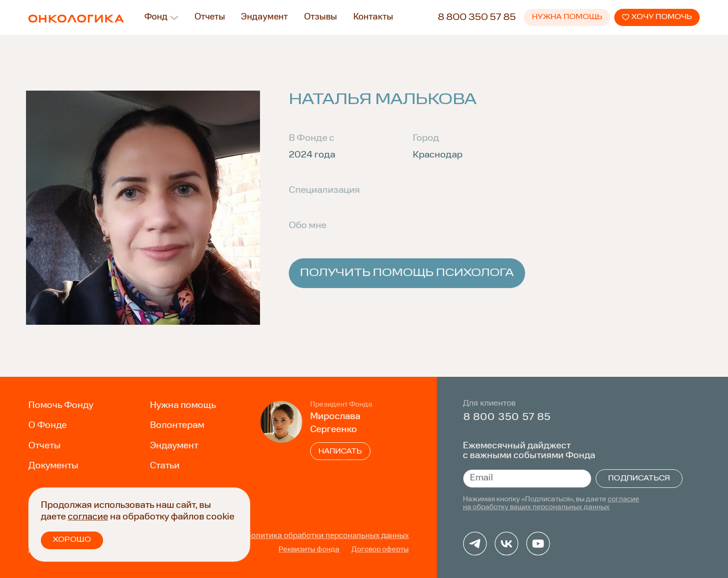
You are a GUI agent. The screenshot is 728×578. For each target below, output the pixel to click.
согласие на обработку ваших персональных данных (551, 503)
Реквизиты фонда (309, 550)
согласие (88, 517)
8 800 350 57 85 (477, 18)
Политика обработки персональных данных (327, 536)
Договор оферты (380, 550)
